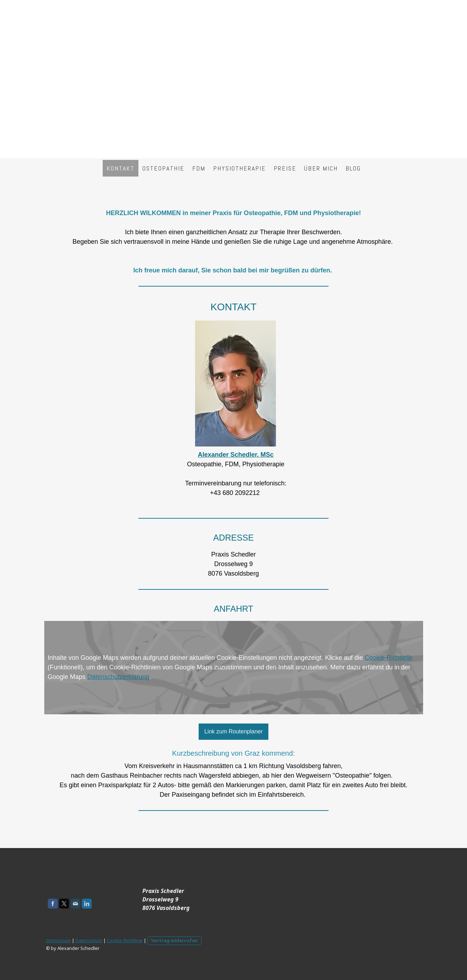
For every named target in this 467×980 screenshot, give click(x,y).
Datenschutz (89, 940)
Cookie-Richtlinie (389, 658)
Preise (285, 168)
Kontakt (121, 168)
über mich (321, 168)
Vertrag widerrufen (174, 940)
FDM (199, 168)
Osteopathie (163, 168)
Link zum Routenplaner (233, 731)
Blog (353, 168)
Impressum (58, 940)
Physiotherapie (240, 168)
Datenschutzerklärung (118, 677)
